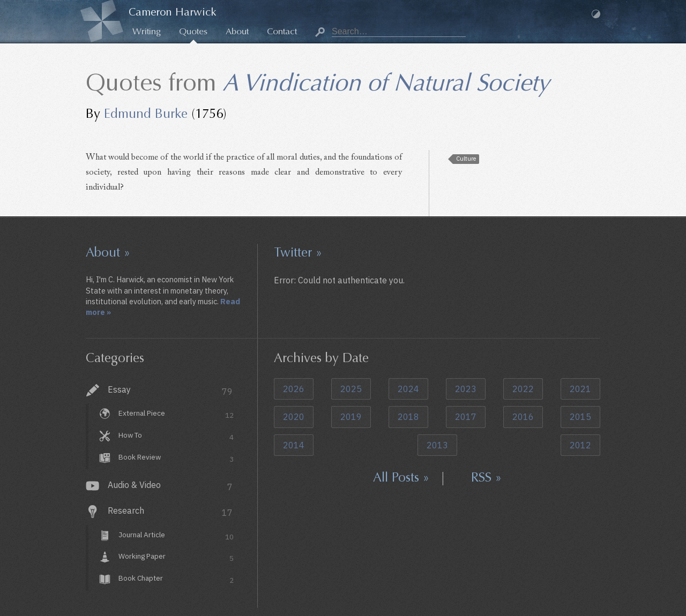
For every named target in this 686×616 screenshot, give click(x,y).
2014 (294, 445)
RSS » (486, 477)
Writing (147, 31)
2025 (351, 389)
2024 (408, 389)
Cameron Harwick (173, 12)
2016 (523, 417)
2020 (294, 417)
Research (170, 512)
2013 (437, 445)
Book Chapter (176, 580)
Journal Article (176, 536)
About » (108, 252)
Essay (170, 391)
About (237, 31)
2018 (408, 417)
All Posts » (401, 477)
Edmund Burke (146, 114)
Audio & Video (170, 486)
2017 (466, 417)
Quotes (193, 31)
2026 (294, 389)
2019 (351, 417)
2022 (523, 389)
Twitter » (298, 252)
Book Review (176, 458)
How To (176, 436)
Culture (466, 159)
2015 (580, 417)
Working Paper (176, 558)
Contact (282, 31)
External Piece (176, 415)
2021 (580, 389)
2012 (580, 445)
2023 (466, 389)
